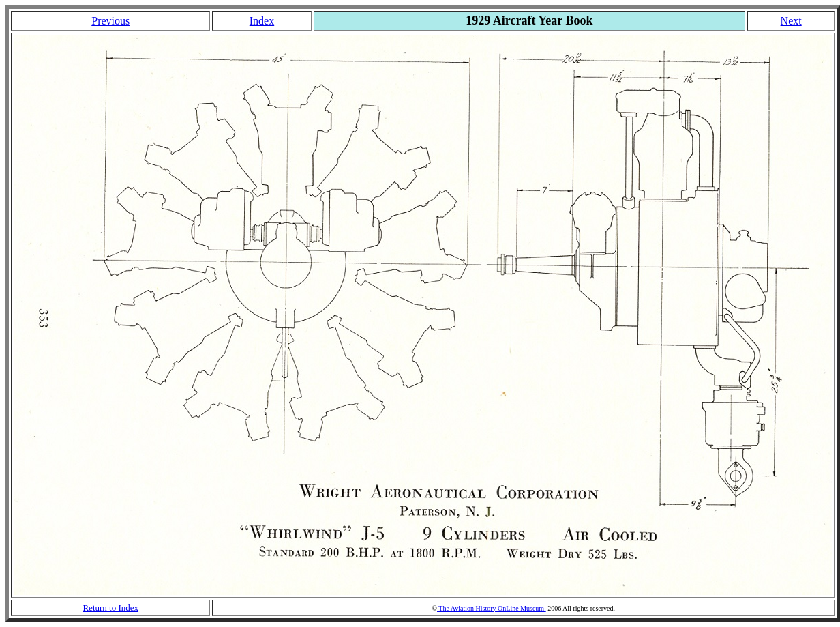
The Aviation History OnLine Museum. (492, 608)
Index (262, 21)
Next (791, 21)
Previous (110, 21)
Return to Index (110, 608)
